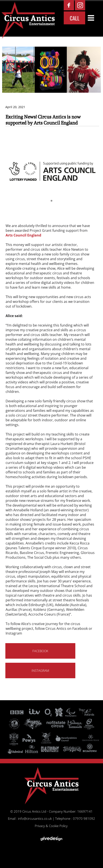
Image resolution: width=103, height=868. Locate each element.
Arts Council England (23, 235)
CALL (75, 18)
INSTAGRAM (40, 670)
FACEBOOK (40, 651)
